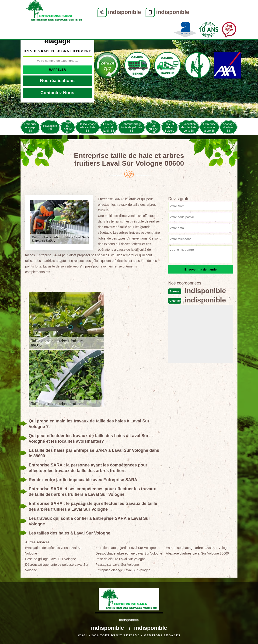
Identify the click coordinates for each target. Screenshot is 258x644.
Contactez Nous (57, 93)
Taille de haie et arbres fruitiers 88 (170, 127)
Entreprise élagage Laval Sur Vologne (123, 570)
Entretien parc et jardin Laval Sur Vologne (126, 548)
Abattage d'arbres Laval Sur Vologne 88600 (197, 553)
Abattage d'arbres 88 (228, 127)
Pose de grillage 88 (153, 127)
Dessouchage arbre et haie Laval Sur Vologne (129, 553)
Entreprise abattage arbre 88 (209, 127)
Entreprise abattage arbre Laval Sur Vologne (198, 548)
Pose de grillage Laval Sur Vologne (51, 559)
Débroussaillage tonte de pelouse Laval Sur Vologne (57, 567)
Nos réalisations (57, 80)
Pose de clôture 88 (68, 127)
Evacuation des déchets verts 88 (189, 127)
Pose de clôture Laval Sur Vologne (120, 559)
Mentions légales (162, 635)
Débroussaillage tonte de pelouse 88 (132, 127)
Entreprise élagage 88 (30, 127)
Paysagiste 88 (50, 127)
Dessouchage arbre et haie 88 (87, 127)
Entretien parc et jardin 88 (109, 127)
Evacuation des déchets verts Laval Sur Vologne (54, 551)
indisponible (124, 12)
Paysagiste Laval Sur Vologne (117, 565)
